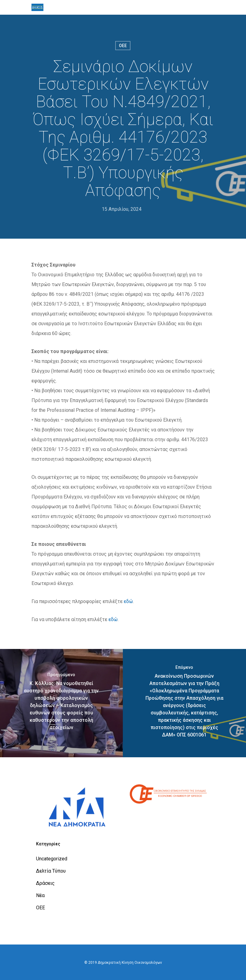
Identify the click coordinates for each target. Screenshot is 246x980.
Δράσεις (45, 883)
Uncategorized (52, 859)
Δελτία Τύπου (51, 871)
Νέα (40, 895)
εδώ (128, 601)
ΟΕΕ (123, 46)
